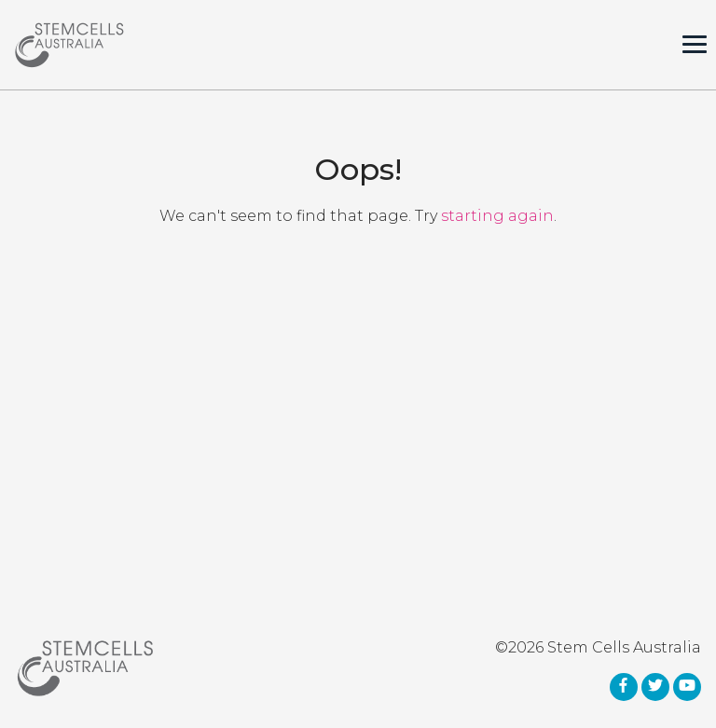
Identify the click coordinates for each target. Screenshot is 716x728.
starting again (497, 216)
